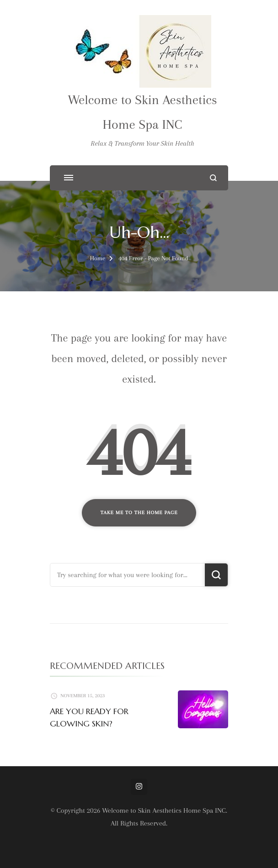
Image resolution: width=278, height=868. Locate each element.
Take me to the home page (139, 513)
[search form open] (213, 178)
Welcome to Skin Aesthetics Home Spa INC (164, 810)
